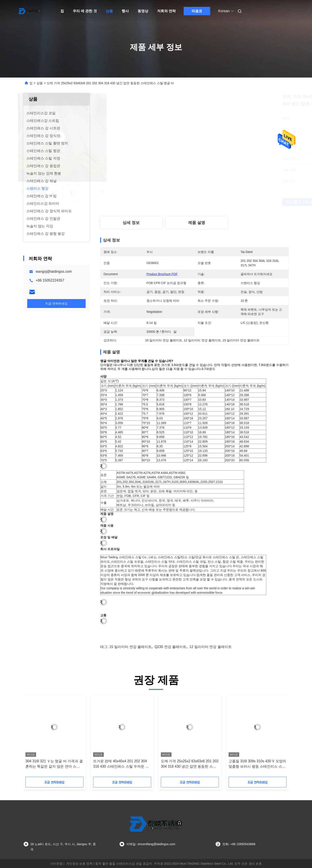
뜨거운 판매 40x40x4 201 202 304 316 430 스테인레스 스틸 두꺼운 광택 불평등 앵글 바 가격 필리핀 (121, 764)
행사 (125, 11)
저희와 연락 (166, 11)
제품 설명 (197, 223)
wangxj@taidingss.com (54, 271)
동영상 (143, 11)
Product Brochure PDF (162, 274)
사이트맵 (56, 864)
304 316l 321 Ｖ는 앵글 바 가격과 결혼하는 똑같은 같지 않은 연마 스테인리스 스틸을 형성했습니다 (54, 764)
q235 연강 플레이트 (170, 647)
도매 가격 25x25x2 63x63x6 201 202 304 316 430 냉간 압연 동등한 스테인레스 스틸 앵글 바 (190, 764)
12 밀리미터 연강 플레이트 (211, 647)
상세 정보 (131, 223)
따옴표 (197, 11)
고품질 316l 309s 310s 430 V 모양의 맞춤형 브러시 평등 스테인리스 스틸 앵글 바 (257, 764)
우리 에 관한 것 (85, 11)
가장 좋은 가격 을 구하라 (224, 202)
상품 (109, 11)
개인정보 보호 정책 (79, 864)
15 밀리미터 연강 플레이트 (130, 647)
